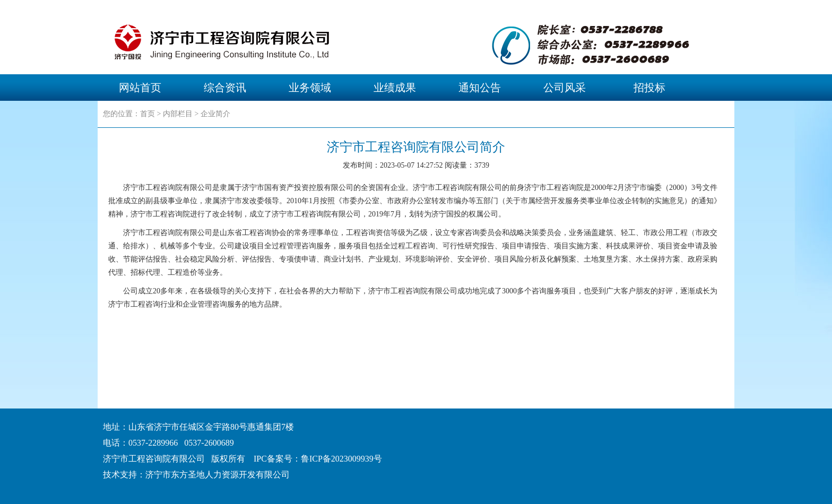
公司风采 (565, 88)
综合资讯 (225, 88)
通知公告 (480, 88)
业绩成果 (395, 88)
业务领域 (310, 88)
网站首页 (140, 88)
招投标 (649, 88)
